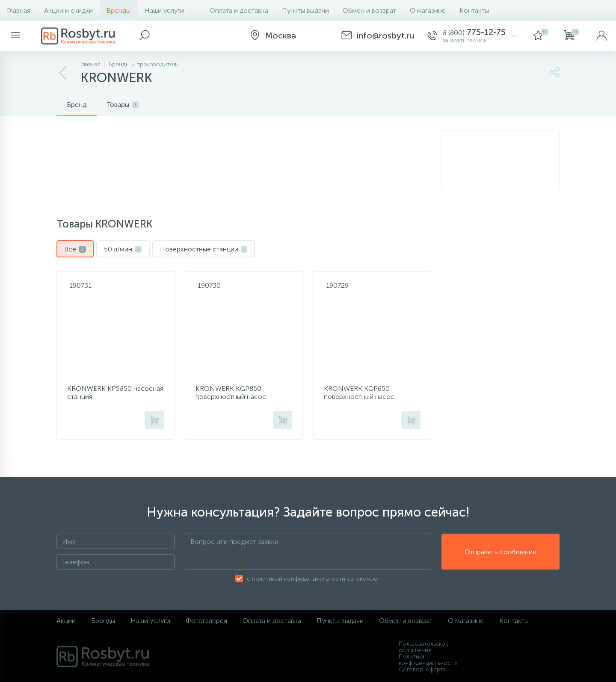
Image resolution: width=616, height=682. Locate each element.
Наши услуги (170, 10)
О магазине (428, 10)
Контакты (474, 10)
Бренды (118, 10)
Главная (19, 10)
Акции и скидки (68, 10)
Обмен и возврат (369, 10)
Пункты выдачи (305, 10)
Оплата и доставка (239, 10)
